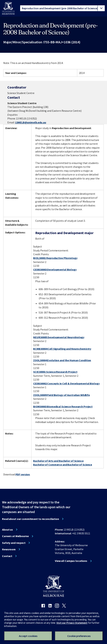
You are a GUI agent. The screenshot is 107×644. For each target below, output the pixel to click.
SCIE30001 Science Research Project (55, 372)
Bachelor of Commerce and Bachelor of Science (63, 465)
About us (7, 530)
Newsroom (9, 549)
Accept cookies (28, 636)
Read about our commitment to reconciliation (31, 519)
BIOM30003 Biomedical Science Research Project (63, 406)
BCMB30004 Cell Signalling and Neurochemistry (62, 349)
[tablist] (62, 8)
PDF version (23, 474)
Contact (7, 556)
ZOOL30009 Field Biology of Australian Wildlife (61, 395)
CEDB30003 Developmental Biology (55, 269)
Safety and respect (14, 543)
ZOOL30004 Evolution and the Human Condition (62, 360)
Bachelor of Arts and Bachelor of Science (58, 461)
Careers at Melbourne (15, 536)
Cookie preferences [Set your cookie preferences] (79, 636)
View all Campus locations (71, 561)
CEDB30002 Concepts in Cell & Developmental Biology (66, 383)
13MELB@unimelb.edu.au (31, 122)
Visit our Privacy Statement (72, 623)
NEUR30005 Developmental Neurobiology (59, 337)
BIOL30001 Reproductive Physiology (55, 258)
